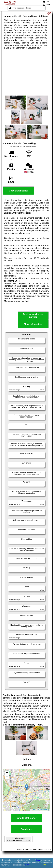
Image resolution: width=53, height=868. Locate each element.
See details (27, 829)
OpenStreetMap (44, 810)
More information (33, 324)
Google (38, 860)
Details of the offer (26, 818)
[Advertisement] (26, 72)
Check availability (18, 191)
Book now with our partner (33, 316)
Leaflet (33, 810)
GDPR (28, 865)
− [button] (7, 777)
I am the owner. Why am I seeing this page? (18, 839)
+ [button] (7, 773)
